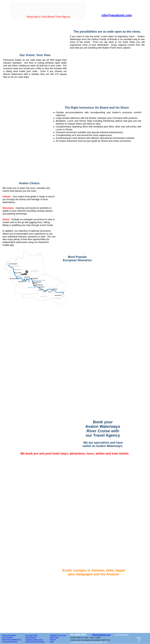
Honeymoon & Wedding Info (11, 640)
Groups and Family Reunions (35, 642)
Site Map (53, 640)
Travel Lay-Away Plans (10, 642)
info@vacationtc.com (101, 635)
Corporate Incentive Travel (34, 640)
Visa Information (7, 637)
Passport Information (9, 635)
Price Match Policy (31, 635)
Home (52, 642)
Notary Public (54, 637)
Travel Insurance (31, 638)
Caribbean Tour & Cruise (58, 635)
